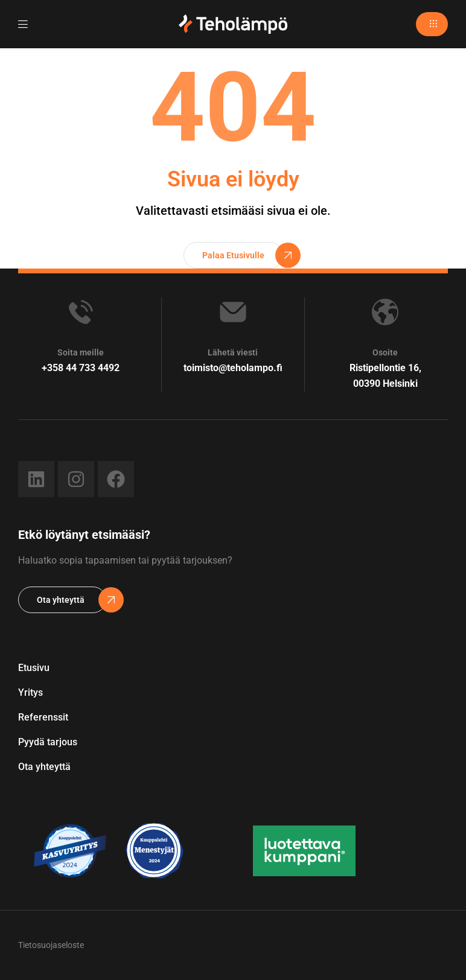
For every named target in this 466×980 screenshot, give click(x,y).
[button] (432, 24)
